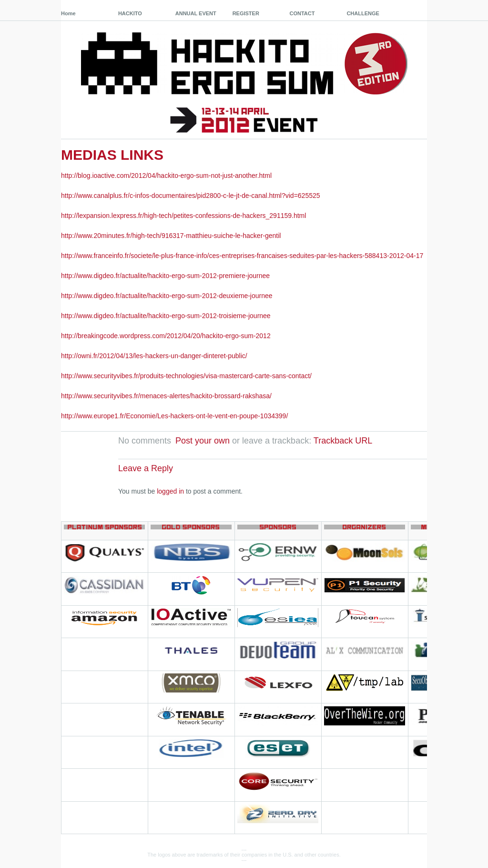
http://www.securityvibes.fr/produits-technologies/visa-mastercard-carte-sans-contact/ (186, 376)
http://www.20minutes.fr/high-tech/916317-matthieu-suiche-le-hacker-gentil (171, 236)
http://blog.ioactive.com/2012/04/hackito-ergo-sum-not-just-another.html (166, 176)
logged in (170, 491)
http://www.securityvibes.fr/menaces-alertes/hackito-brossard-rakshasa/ (166, 396)
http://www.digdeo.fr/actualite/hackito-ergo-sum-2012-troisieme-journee (166, 316)
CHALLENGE (363, 13)
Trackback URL (343, 441)
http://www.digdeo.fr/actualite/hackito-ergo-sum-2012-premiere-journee (165, 276)
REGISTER (246, 13)
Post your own (203, 441)
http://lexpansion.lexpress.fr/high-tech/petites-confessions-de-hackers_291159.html (183, 216)
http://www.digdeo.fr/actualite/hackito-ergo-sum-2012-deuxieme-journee (167, 296)
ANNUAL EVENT (196, 13)
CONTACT (302, 13)
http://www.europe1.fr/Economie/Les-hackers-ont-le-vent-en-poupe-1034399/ (174, 416)
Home (68, 13)
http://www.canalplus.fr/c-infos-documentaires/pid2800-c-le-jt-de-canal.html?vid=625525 (191, 196)
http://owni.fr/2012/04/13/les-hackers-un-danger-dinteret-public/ (154, 356)
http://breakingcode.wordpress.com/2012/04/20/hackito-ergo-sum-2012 (166, 336)
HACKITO (130, 13)
